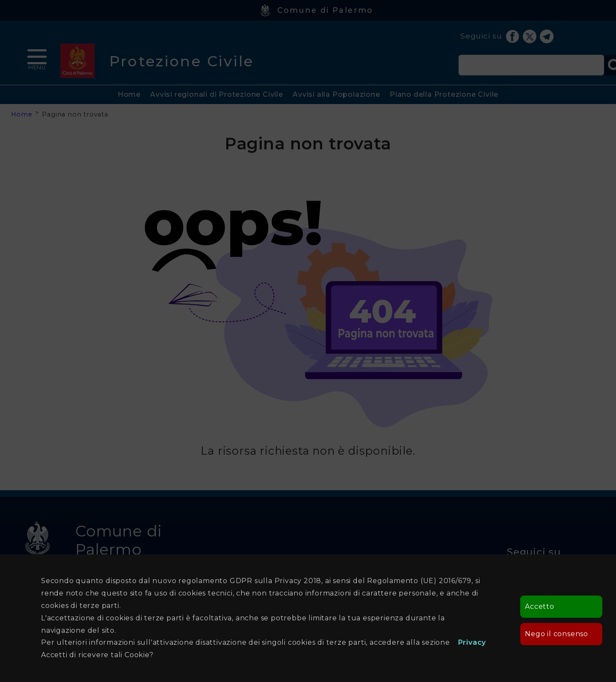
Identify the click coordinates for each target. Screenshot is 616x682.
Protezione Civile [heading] (182, 61)
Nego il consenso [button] (557, 634)
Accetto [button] (540, 606)
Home (129, 94)
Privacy (472, 642)
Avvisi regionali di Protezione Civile (217, 94)
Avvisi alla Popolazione (336, 94)
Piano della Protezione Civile (444, 94)
